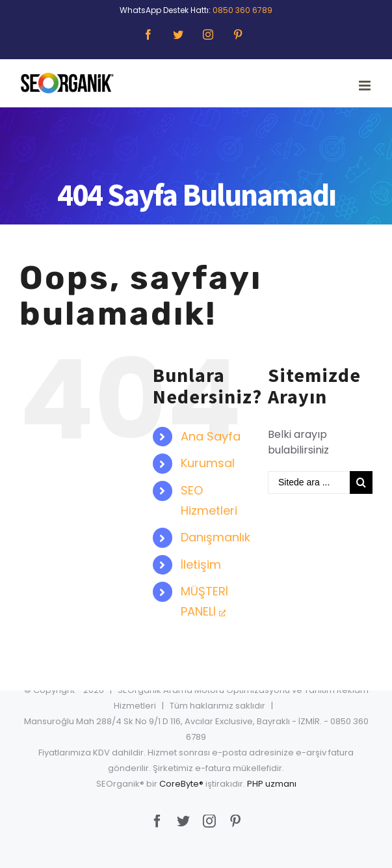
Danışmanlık (216, 537)
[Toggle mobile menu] (366, 86)
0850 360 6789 (242, 10)
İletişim (201, 564)
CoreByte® (181, 784)
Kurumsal (208, 463)
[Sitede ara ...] (309, 482)
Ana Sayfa (211, 436)
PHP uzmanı (272, 784)
